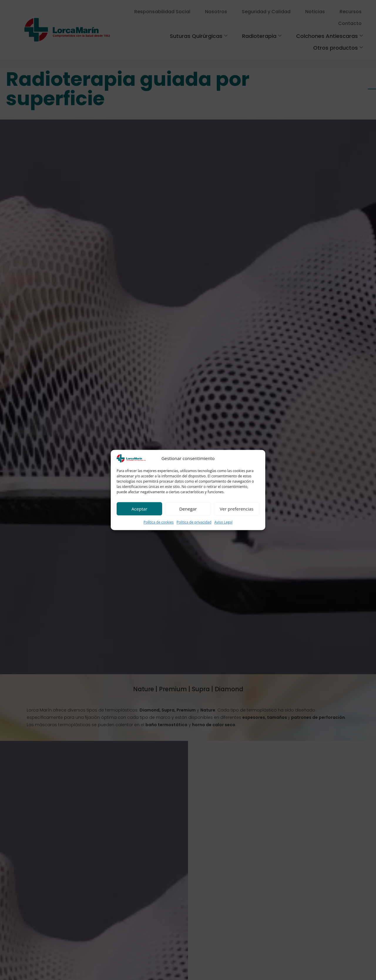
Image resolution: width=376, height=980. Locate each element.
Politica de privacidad (194, 522)
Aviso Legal (224, 522)
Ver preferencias (237, 509)
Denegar (188, 509)
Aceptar (140, 509)
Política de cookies (158, 522)
